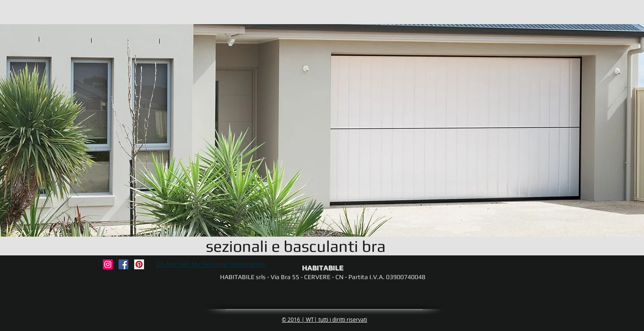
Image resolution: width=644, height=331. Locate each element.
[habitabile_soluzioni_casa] (108, 264)
